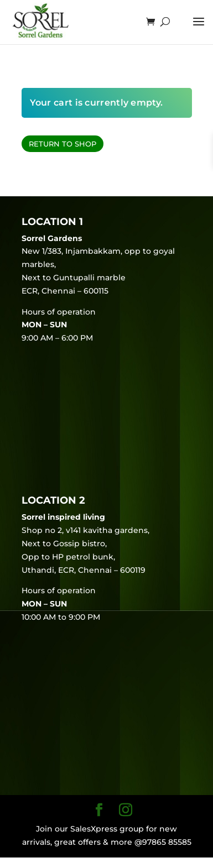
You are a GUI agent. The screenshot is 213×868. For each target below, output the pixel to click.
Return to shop (63, 144)
